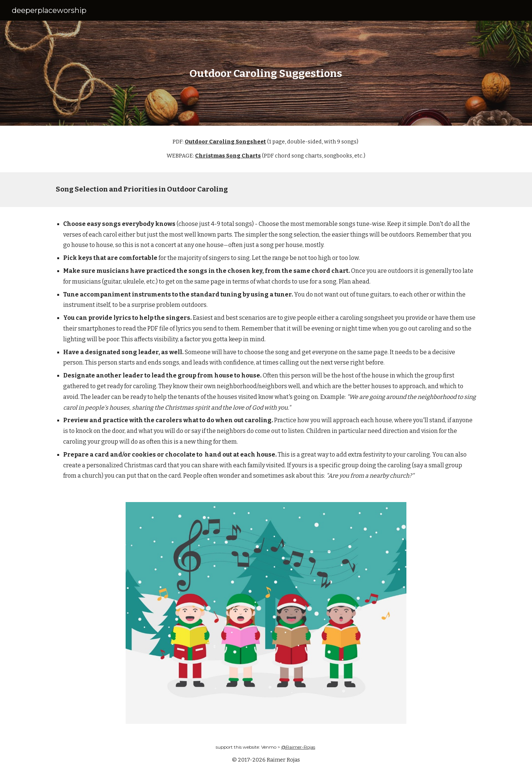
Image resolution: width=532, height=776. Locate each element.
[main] (266, 73)
